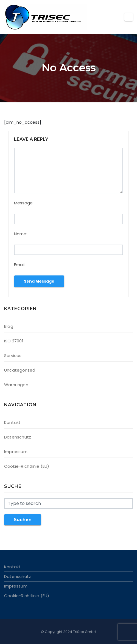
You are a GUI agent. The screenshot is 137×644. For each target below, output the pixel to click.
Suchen (23, 520)
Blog (9, 326)
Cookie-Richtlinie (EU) (27, 466)
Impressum (16, 452)
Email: (20, 265)
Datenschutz (18, 437)
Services (13, 355)
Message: (24, 203)
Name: (21, 234)
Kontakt (12, 422)
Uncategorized (20, 370)
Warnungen (16, 385)
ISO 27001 (14, 341)
